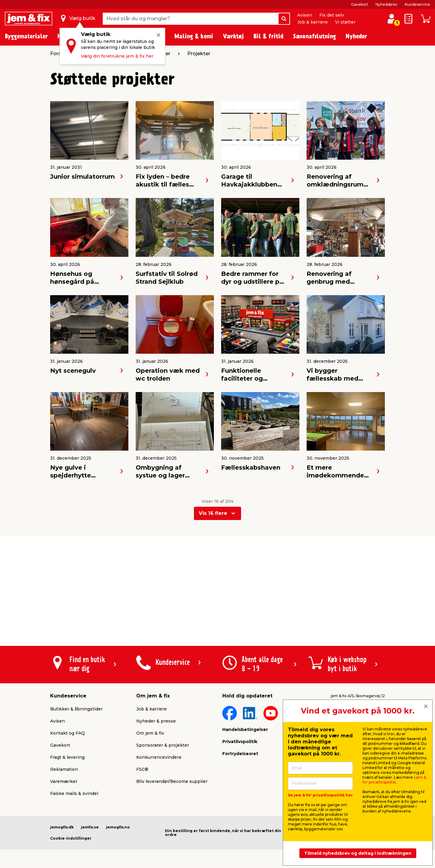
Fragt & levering (67, 757)
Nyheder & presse (156, 721)
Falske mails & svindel (74, 793)
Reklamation (64, 769)
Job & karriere (313, 22)
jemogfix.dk (62, 827)
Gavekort (360, 4)
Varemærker (64, 781)
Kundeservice (417, 4)
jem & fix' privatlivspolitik (394, 780)
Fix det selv (332, 15)
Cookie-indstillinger (71, 838)
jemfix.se (90, 827)
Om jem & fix (150, 733)
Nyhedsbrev (387, 4)
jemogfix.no (118, 827)
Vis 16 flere (213, 513)
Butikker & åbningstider (76, 709)
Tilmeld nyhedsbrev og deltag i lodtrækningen (358, 853)
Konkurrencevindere (159, 757)
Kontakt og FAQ (68, 733)
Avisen (305, 15)
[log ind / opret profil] (391, 19)
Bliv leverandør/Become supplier (172, 781)
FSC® (142, 769)
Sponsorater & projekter (163, 745)
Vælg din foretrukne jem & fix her (117, 56)
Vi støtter (345, 22)
